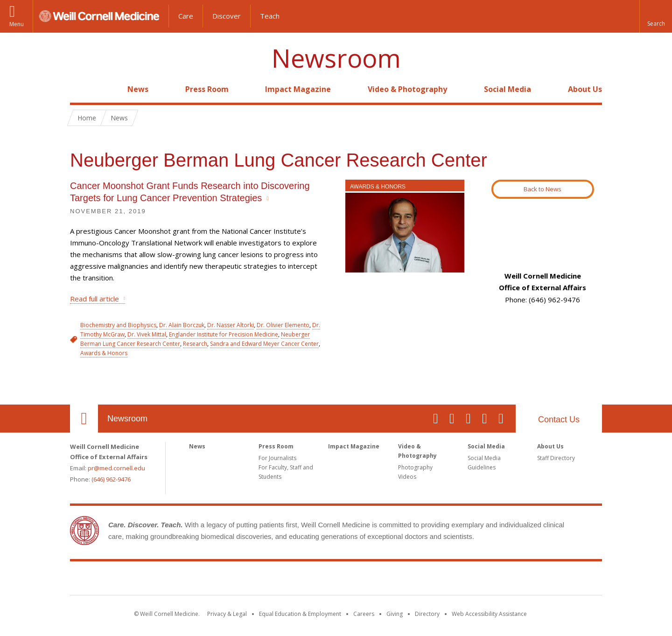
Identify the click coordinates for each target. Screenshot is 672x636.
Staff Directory (556, 458)
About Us (585, 89)
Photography (415, 467)
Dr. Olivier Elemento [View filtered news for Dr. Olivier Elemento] (283, 325)
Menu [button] (17, 24)
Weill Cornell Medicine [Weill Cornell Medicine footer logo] (336, 580)
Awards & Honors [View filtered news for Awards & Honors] (104, 353)
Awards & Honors (378, 187)
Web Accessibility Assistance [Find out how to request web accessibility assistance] (489, 614)
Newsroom (336, 58)
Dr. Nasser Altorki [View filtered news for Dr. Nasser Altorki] (231, 325)
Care (186, 16)
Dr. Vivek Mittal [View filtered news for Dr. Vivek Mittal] (147, 334)
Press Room (207, 89)
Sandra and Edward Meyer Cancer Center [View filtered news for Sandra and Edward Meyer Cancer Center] (264, 344)
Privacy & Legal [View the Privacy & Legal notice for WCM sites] (227, 614)
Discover (227, 16)
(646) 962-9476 (111, 479)
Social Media (507, 89)
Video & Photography (407, 89)
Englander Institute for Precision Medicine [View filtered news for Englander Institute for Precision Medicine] (224, 334)
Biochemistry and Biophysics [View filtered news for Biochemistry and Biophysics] (118, 325)
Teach (270, 16)
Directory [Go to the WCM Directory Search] (427, 614)
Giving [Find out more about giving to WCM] (395, 614)
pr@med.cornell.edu (116, 468)
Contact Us (559, 419)
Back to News (542, 189)
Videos (407, 477)
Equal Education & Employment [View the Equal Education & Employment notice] (300, 614)
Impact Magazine (298, 89)
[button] (656, 16)
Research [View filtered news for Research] (195, 344)
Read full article (94, 299)
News (138, 89)
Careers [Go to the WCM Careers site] (364, 614)
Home (80, 89)
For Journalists (277, 458)
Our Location (84, 419)
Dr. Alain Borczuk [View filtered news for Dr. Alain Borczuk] (182, 325)
